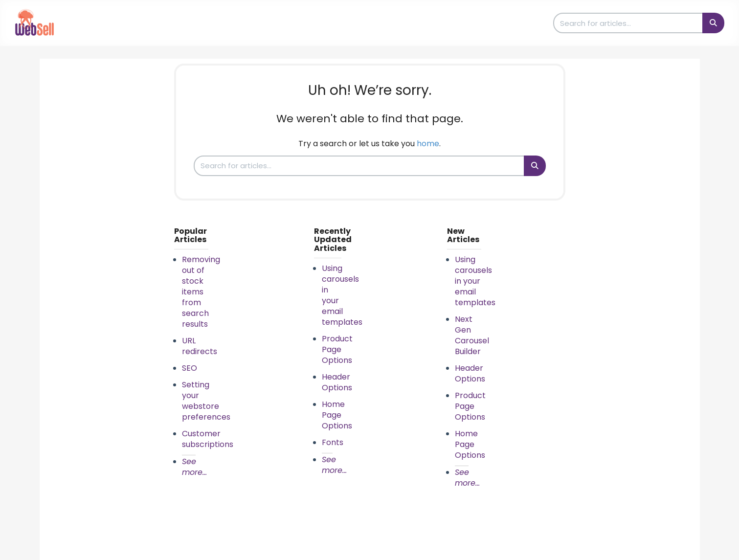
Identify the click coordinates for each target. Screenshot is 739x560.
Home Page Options (337, 415)
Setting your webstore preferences (206, 401)
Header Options (337, 382)
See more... (194, 467)
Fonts (333, 442)
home (428, 144)
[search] (628, 23)
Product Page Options (337, 349)
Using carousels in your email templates (475, 281)
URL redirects (200, 346)
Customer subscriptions (208, 439)
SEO (190, 368)
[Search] (713, 23)
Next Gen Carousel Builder (472, 335)
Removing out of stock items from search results (201, 292)
